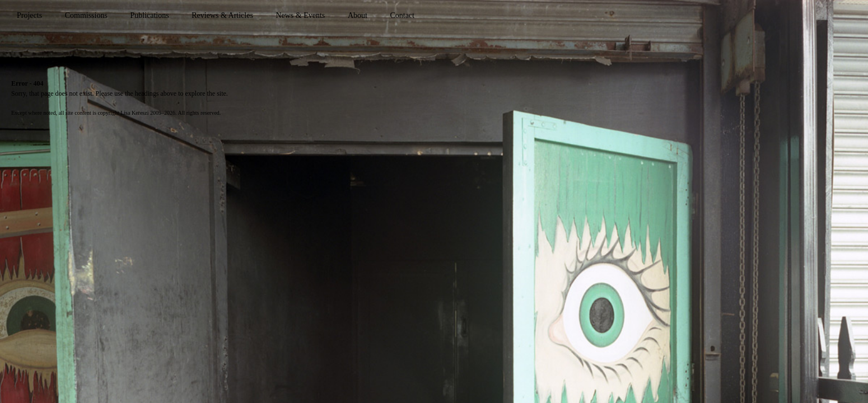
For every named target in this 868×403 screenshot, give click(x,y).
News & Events (300, 15)
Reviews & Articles (222, 15)
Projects (29, 15)
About (358, 15)
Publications (149, 15)
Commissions (86, 15)
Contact (402, 15)
